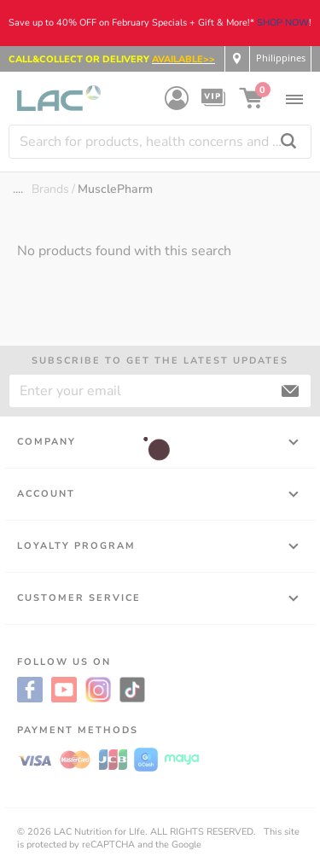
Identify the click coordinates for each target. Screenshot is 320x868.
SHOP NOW (283, 23)
